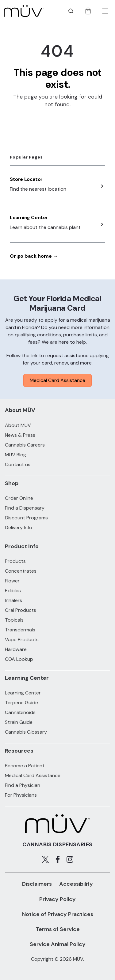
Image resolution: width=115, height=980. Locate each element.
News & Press (20, 435)
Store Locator (26, 179)
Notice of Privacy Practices (58, 914)
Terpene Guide (21, 703)
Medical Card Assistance (57, 380)
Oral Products (21, 610)
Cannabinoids (20, 712)
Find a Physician (23, 785)
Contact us (18, 464)
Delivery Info (19, 527)
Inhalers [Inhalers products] (13, 600)
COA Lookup (19, 659)
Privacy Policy (57, 899)
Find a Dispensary (25, 508)
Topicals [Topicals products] (14, 620)
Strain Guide (19, 722)
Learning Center (29, 217)
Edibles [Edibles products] (13, 591)
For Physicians (21, 795)
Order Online (19, 498)
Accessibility (76, 884)
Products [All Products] (15, 561)
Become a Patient (25, 766)
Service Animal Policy (58, 944)
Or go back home (34, 256)
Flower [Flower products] (12, 581)
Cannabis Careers (25, 445)
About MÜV (18, 425)
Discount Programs (26, 518)
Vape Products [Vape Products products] (22, 640)
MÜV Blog (15, 455)
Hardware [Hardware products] (16, 649)
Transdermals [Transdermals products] (20, 630)
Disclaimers (37, 884)
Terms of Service (58, 929)
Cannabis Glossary (26, 732)
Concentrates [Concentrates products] (21, 571)
